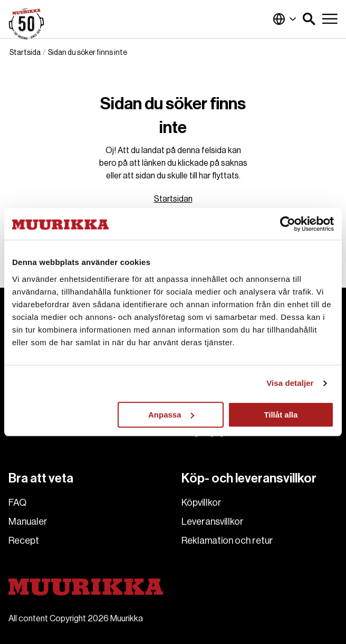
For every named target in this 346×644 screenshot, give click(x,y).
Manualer (28, 522)
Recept (24, 541)
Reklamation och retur (227, 541)
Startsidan (173, 199)
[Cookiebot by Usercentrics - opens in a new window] (288, 224)
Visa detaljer (290, 383)
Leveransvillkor (213, 522)
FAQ (17, 503)
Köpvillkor (201, 503)
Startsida (25, 53)
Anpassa (171, 415)
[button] (309, 19)
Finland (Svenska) (285, 19)
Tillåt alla (281, 415)
